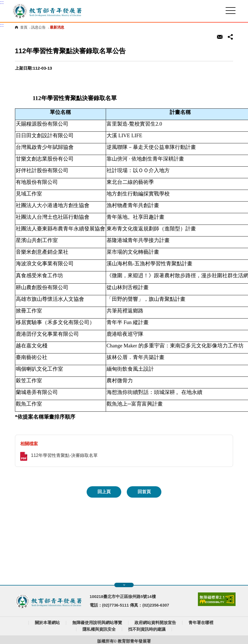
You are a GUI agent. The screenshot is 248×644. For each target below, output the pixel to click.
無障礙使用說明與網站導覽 (97, 623)
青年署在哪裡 (201, 623)
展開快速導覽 (124, 585)
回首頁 (144, 492)
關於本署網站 (47, 623)
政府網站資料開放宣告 (155, 623)
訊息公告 (38, 27)
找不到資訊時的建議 (147, 629)
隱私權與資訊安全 (99, 629)
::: (2, 2)
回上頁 (104, 492)
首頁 (24, 27)
